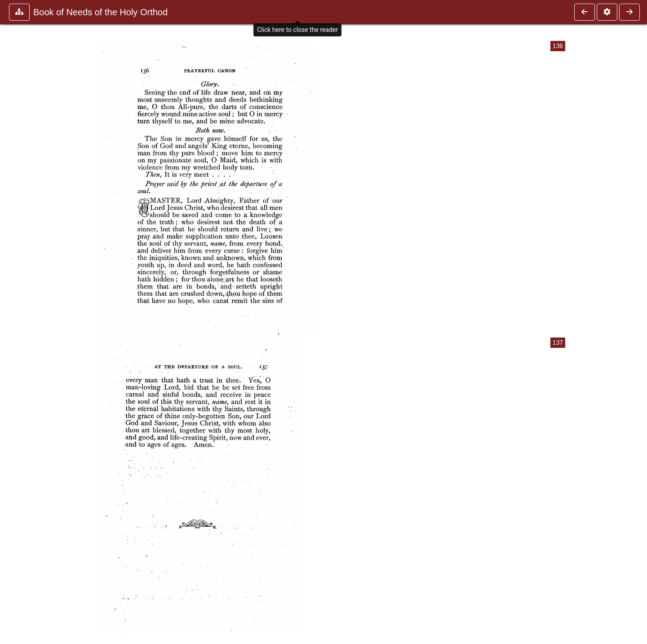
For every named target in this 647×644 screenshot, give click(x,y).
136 (558, 46)
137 (558, 343)
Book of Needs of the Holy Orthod (100, 12)
